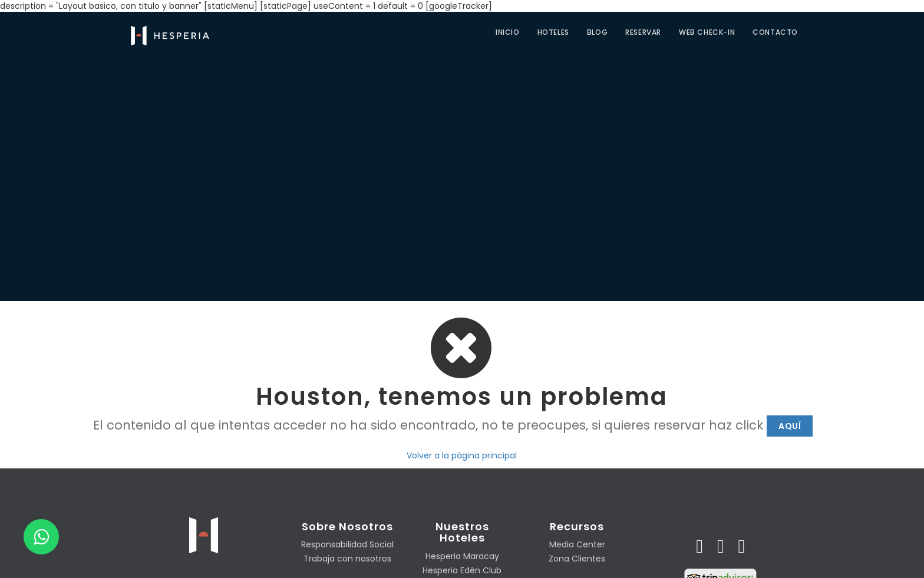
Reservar (643, 32)
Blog (597, 32)
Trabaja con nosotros (347, 559)
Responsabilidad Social (347, 544)
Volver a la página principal (462, 455)
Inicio (508, 32)
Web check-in (707, 32)
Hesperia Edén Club (462, 570)
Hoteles (553, 32)
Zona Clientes (577, 559)
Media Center (577, 544)
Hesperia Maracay (462, 556)
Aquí (790, 426)
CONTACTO (775, 32)
